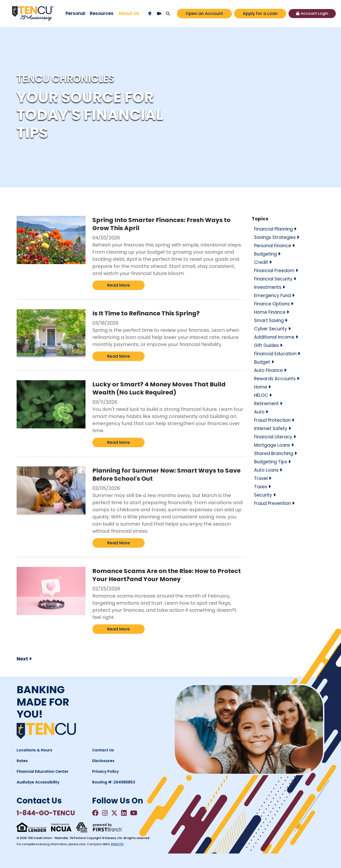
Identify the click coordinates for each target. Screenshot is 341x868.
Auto (260, 412)
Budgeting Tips (272, 462)
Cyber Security (272, 329)
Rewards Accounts (276, 379)
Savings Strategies (277, 237)
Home (261, 387)
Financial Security (275, 279)
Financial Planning (276, 229)
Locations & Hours (36, 750)
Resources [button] (102, 13)
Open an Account (204, 13)
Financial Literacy (275, 437)
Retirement (268, 403)
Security (264, 495)
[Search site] (168, 14)
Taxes (261, 487)
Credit (262, 262)
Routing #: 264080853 (115, 782)
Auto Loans (267, 470)
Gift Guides (267, 345)
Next (22, 659)
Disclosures (104, 761)
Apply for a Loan (260, 13)
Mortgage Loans (274, 445)
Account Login (314, 13)
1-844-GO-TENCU (51, 814)
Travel (261, 478)
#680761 (117, 845)
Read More (118, 285)
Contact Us (104, 750)
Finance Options (274, 304)
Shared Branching (276, 453)
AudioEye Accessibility (40, 782)
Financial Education (277, 354)
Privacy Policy (106, 771)
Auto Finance (270, 370)
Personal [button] (75, 13)
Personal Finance (275, 246)
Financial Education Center (45, 771)
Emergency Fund (274, 295)
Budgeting (267, 254)
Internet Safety (272, 428)
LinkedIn (128, 813)
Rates (23, 761)
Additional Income (276, 337)
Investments (269, 287)
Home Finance (271, 312)
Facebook (96, 813)
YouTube (139, 813)
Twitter (117, 813)
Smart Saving (270, 320)
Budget (263, 362)
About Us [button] (129, 13)
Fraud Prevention (275, 503)
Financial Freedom (276, 270)
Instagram (107, 813)
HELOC (262, 395)
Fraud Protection (274, 420)
